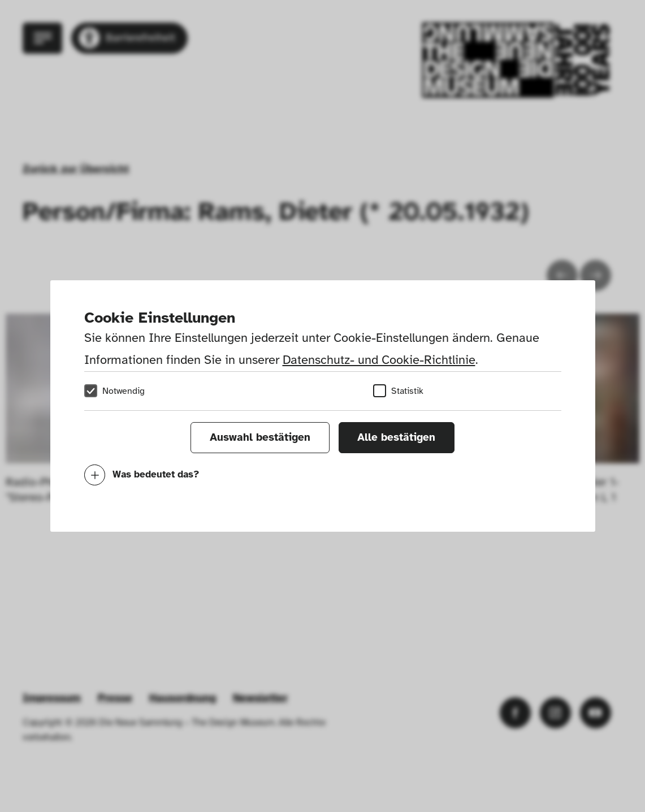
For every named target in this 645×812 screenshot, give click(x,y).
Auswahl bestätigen (260, 437)
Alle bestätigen (396, 437)
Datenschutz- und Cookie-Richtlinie (379, 360)
